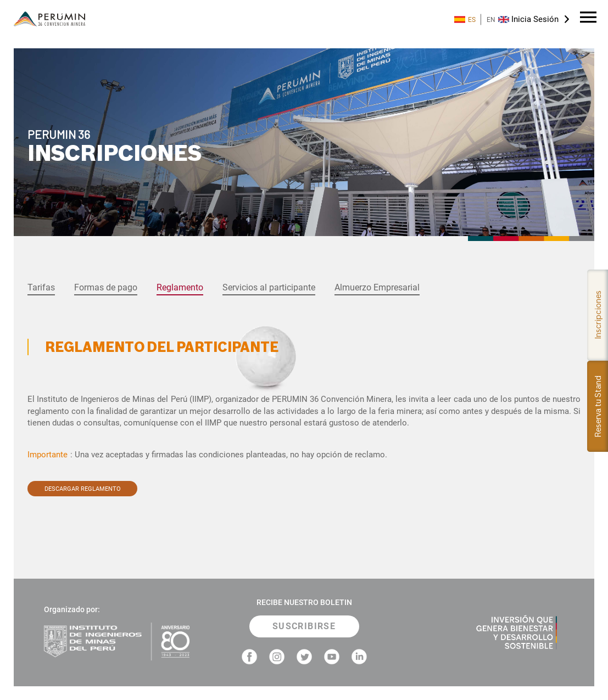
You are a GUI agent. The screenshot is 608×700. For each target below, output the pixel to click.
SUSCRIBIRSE (304, 626)
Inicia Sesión (535, 19)
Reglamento (180, 287)
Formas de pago (106, 287)
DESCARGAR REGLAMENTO (83, 489)
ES (465, 19)
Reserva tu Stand (598, 406)
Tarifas (41, 287)
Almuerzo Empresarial (377, 287)
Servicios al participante (269, 287)
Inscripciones (598, 315)
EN (498, 19)
